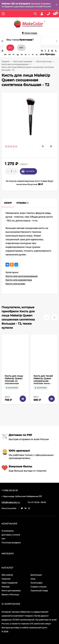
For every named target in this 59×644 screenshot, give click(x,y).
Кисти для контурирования (15, 64)
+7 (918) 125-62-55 (10, 490)
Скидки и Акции (38, 587)
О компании (8, 531)
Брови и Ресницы (10, 595)
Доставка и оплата (11, 535)
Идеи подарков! (9, 583)
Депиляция (36, 575)
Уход (33, 579)
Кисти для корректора (19, 280)
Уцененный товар (39, 591)
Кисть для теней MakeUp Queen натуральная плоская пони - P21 (43, 381)
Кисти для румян (15, 284)
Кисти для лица (44, 61)
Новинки (6, 579)
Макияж (6, 587)
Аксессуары (36, 583)
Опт (3, 539)
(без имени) (7, 575)
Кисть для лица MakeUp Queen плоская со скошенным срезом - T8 (14, 381)
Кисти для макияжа (23, 61)
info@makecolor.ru (11, 502)
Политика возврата (11, 543)
